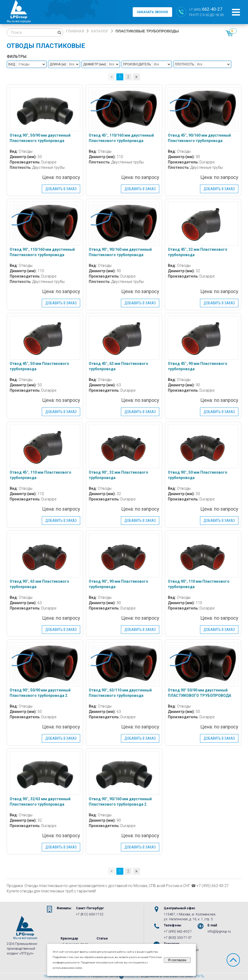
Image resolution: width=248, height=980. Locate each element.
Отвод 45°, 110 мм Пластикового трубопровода (40, 475)
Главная (75, 31)
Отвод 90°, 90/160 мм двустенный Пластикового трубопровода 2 (120, 802)
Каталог (100, 31)
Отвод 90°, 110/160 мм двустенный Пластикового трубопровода (42, 252)
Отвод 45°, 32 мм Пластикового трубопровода (198, 252)
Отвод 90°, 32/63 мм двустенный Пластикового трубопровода (40, 802)
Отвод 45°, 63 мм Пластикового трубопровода (119, 366)
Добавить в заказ (61, 189)
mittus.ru (129, 977)
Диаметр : (95, 64)
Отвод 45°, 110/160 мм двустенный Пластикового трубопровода (121, 138)
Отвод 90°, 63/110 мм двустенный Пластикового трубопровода (120, 693)
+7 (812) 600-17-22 (90, 914)
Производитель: (137, 64)
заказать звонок (152, 12)
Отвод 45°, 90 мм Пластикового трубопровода (198, 366)
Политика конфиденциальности (67, 977)
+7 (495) (206, 9)
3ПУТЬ (199, 977)
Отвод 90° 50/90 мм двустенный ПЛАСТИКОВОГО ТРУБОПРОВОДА (199, 693)
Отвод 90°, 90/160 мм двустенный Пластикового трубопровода (120, 252)
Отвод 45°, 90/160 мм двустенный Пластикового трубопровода (199, 138)
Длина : (58, 64)
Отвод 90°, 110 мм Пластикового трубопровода (199, 584)
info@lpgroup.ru (219, 932)
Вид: (12, 64)
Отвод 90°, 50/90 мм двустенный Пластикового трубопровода (40, 138)
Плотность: (185, 64)
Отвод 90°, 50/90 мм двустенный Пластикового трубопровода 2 (40, 693)
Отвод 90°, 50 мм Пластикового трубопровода (198, 475)
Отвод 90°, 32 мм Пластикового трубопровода (119, 475)
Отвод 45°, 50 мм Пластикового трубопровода (39, 366)
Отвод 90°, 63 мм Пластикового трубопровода (39, 584)
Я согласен (177, 960)
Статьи (102, 938)
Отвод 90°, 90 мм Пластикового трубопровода (119, 584)
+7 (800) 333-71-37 (178, 938)
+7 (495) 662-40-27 (178, 932)
